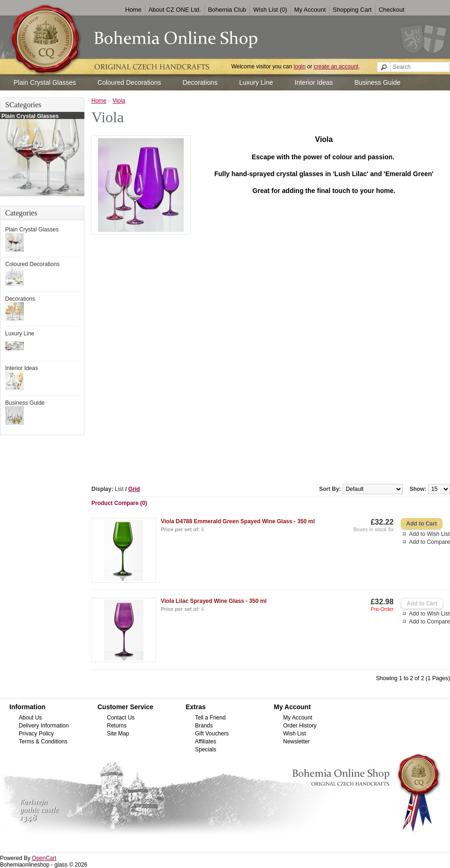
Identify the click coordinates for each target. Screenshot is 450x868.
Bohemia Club (227, 10)
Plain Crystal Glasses (45, 82)
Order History (300, 726)
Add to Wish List (430, 534)
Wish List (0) (270, 10)
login (300, 67)
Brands (204, 726)
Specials (206, 749)
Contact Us (121, 718)
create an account (336, 67)
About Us (30, 718)
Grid (134, 489)
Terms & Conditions (43, 742)
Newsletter (296, 742)
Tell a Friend (210, 718)
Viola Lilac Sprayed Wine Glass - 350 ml (214, 601)
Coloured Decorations (129, 82)
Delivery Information (44, 726)
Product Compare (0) (119, 503)
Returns (117, 726)
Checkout (392, 10)
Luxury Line (256, 82)
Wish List (295, 734)
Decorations (200, 82)
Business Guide (377, 82)
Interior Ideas (314, 82)
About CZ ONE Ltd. (175, 10)
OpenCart (44, 858)
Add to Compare (430, 542)
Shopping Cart (352, 10)
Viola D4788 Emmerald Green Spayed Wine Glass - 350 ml (238, 521)
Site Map (118, 734)
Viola (119, 101)
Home (133, 10)
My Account (310, 10)
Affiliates (206, 742)
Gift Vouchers (212, 734)
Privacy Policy (36, 734)
